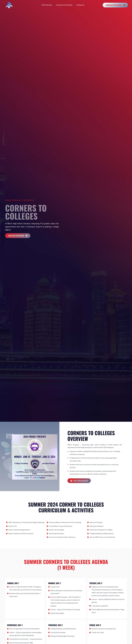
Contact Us (80, 5)
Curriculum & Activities (64, 5)
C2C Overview (47, 5)
